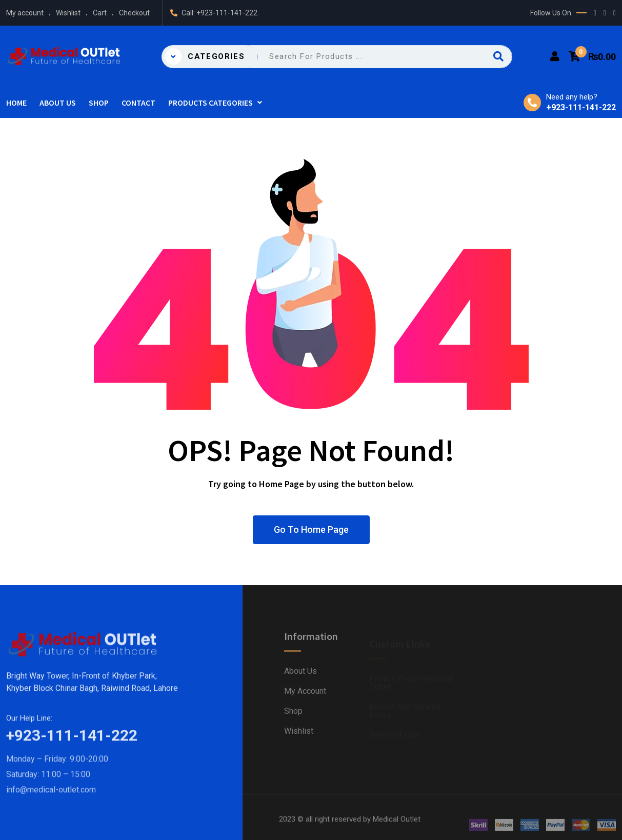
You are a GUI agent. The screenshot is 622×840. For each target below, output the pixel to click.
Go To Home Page (311, 529)
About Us (58, 103)
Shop (99, 103)
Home (16, 103)
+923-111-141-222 (227, 13)
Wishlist (68, 13)
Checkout (134, 13)
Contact (138, 103)
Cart (100, 13)
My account (25, 13)
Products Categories (210, 103)
